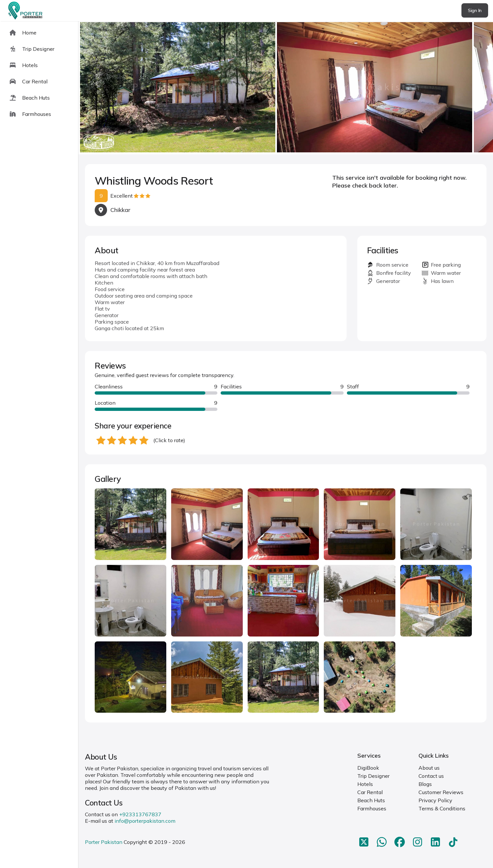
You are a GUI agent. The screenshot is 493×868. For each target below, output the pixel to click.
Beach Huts (371, 800)
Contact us (431, 776)
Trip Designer (373, 776)
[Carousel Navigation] (286, 88)
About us (429, 768)
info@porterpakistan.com (145, 821)
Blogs (425, 784)
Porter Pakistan (104, 842)
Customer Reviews (441, 792)
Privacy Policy (435, 800)
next (467, 88)
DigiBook (368, 768)
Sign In (475, 10)
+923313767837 (140, 814)
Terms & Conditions (442, 808)
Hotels (365, 784)
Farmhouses (372, 808)
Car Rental (370, 792)
